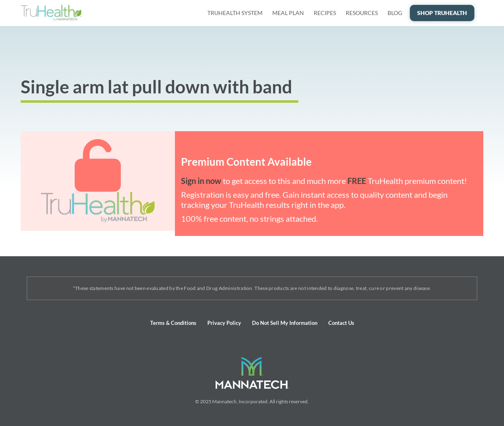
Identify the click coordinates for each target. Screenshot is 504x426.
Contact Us (341, 323)
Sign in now (201, 181)
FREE (357, 181)
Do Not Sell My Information (285, 323)
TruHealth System (235, 13)
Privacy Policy (224, 323)
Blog (395, 13)
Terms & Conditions (173, 323)
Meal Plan (288, 13)
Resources (362, 13)
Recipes (325, 13)
